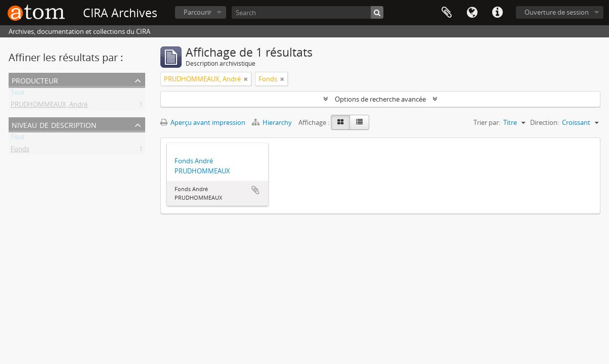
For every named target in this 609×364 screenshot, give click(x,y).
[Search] (308, 12)
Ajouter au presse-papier (255, 190)
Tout (18, 94)
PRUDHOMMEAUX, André (49, 106)
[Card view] (340, 122)
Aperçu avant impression (203, 122)
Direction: (545, 122)
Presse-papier (447, 13)
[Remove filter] (246, 79)
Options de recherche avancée (380, 99)
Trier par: (487, 122)
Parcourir (198, 12)
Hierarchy (273, 122)
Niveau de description (54, 124)
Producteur (35, 80)
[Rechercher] (377, 12)
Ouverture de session (557, 12)
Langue (472, 13)
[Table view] (359, 122)
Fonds (20, 151)
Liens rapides (497, 13)
